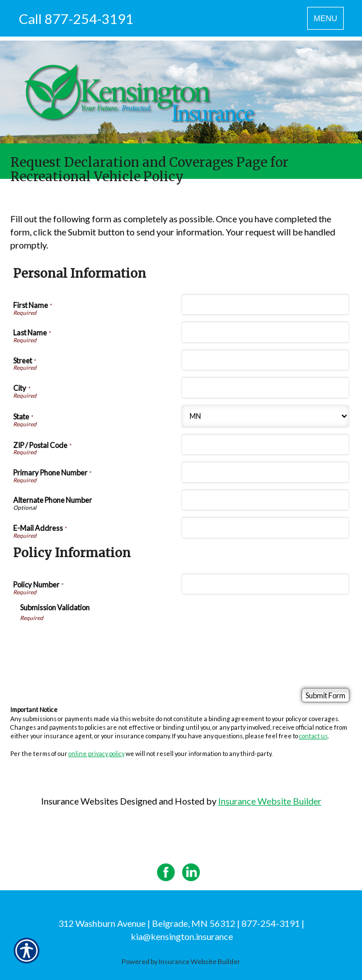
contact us (313, 736)
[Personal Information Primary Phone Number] (265, 472)
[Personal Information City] (265, 387)
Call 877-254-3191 (76, 19)
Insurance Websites (80, 801)
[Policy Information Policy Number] (265, 584)
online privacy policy (96, 753)
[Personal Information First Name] (265, 305)
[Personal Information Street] (265, 360)
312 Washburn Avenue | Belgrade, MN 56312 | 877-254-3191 (179, 923)
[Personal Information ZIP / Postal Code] (265, 445)
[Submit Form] (325, 695)
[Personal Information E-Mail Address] (265, 527)
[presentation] (107, 645)
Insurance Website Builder (270, 801)
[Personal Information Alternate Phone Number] (265, 500)
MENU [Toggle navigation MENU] (328, 21)
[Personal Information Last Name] (265, 332)
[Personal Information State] (265, 416)
